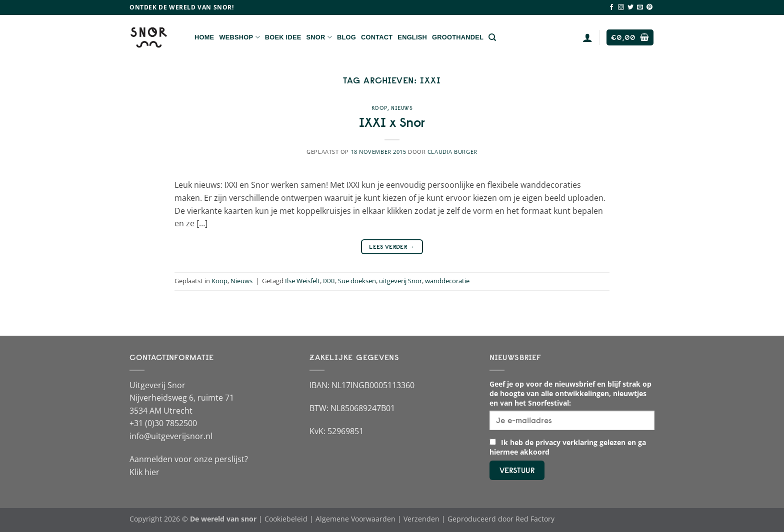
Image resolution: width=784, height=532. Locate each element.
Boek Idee (283, 37)
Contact (377, 37)
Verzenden (421, 519)
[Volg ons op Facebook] (611, 7)
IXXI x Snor (392, 122)
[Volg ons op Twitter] (630, 7)
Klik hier (144, 472)
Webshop (239, 37)
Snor (319, 37)
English (412, 37)
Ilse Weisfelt (302, 281)
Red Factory (535, 519)
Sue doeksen (357, 281)
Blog (346, 37)
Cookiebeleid (286, 519)
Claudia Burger (452, 152)
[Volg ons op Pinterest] (649, 7)
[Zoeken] (492, 37)
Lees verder (392, 247)
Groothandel (458, 37)
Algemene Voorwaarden (355, 519)
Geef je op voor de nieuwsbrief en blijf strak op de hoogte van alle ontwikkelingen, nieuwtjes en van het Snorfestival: (570, 393)
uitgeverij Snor (400, 281)
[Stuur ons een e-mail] (640, 7)
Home (204, 37)
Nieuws (402, 108)
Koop (379, 108)
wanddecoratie (447, 281)
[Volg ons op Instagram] (621, 7)
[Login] (587, 37)
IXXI (329, 281)
